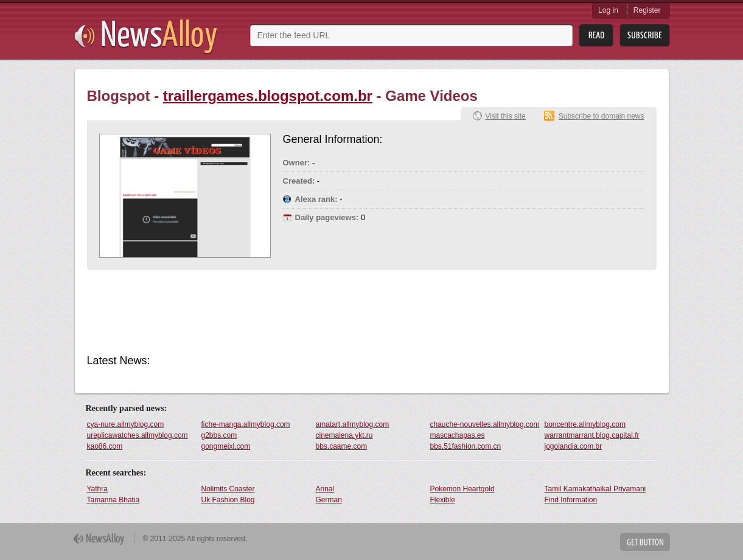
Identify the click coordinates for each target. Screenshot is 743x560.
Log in (608, 10)
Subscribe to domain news (602, 116)
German (329, 500)
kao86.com (105, 446)
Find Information (571, 500)
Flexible (443, 500)
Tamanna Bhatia (113, 500)
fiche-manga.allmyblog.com (246, 424)
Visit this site (505, 116)
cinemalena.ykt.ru (344, 435)
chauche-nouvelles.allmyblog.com (485, 424)
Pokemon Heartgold (462, 489)
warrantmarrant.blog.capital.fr (592, 435)
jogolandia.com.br (574, 446)
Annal (325, 489)
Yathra (97, 489)
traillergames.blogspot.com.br (268, 96)
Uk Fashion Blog (228, 500)
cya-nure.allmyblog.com (126, 424)
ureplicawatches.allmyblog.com (138, 435)
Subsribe (645, 36)
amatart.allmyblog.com (353, 424)
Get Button (645, 542)
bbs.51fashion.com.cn (466, 446)
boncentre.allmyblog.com (585, 424)
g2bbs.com (219, 435)
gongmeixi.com (226, 446)
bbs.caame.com (342, 446)
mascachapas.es (458, 435)
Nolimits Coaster (228, 489)
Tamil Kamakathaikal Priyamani (595, 489)
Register (647, 10)
